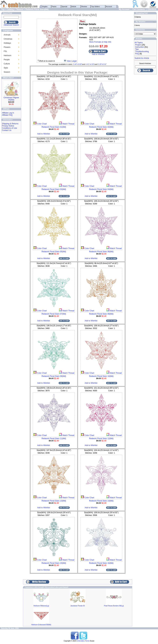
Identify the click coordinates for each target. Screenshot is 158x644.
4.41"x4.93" (90, 64)
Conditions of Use (9, 128)
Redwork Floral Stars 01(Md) (54, 127)
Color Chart (42, 124)
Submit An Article (142, 58)
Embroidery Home (83, 641)
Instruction (139, 47)
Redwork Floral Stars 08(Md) (101, 314)
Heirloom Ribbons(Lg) (41, 606)
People (7, 60)
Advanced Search (11, 25)
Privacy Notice (8, 126)
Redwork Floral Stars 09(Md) (54, 376)
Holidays (7, 43)
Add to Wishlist (98, 54)
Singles (45, 7)
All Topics (139, 43)
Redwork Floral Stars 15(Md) (54, 563)
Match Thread (68, 124)
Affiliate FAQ (7, 115)
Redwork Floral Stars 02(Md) (101, 127)
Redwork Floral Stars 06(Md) (101, 252)
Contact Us (7, 130)
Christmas (8, 39)
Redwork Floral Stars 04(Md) (101, 189)
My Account (124, 9)
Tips (137, 49)
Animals (7, 35)
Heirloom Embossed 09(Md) (41, 625)
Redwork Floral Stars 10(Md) (101, 376)
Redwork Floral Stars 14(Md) (101, 501)
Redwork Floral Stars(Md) (37, 9)
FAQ (137, 54)
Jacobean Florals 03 (78, 606)
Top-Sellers (95, 7)
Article (74, 7)
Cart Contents (138, 9)
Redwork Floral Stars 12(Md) (101, 438)
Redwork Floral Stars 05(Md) (54, 252)
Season (7, 72)
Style (6, 68)
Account (109, 7)
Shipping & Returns (10, 124)
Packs (54, 7)
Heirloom (7, 55)
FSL (5, 51)
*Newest (20, 9)
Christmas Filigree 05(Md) (11, 99)
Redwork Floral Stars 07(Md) (54, 314)
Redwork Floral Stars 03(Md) (54, 189)
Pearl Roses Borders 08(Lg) (114, 606)
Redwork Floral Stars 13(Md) (54, 501)
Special (64, 7)
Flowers (7, 47)
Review (84, 7)
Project (138, 45)
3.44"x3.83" (78, 64)
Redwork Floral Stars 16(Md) (101, 563)
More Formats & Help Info (100, 42)
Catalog (10, 9)
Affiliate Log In (8, 113)
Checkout (152, 9)
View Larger (72, 61)
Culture (7, 64)
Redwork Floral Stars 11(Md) (54, 438)
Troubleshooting (142, 51)
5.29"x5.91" (102, 64)
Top (3, 9)
